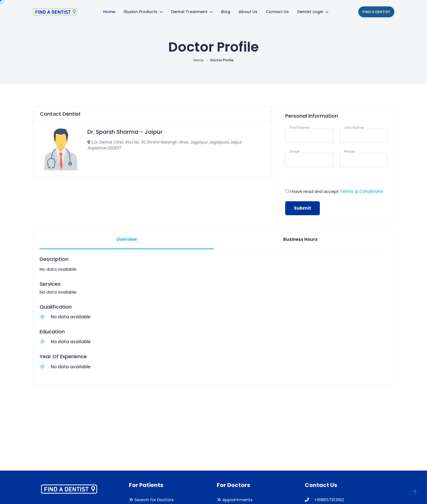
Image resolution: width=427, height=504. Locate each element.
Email (294, 152)
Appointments (238, 500)
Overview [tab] (127, 239)
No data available (71, 317)
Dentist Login (313, 12)
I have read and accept (337, 191)
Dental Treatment (192, 12)
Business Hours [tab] (300, 239)
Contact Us (277, 12)
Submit (303, 208)
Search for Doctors (154, 500)
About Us (248, 12)
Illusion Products (143, 12)
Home (109, 12)
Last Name (354, 128)
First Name (299, 128)
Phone (350, 152)
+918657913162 (324, 500)
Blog (226, 12)
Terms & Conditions (362, 191)
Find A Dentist (376, 12)
